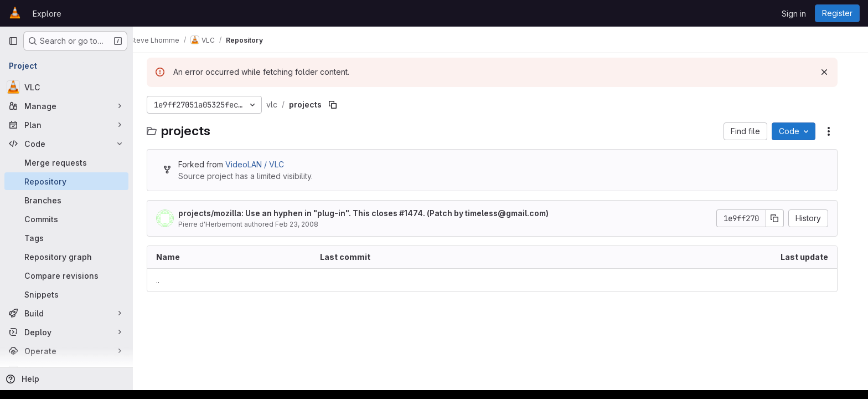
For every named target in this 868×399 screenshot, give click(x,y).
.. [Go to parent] (166, 280)
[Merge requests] (66, 162)
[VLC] (66, 87)
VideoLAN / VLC (263, 164)
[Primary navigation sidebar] (13, 41)
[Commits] (66, 219)
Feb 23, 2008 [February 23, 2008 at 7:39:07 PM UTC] (305, 224)
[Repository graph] (66, 257)
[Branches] (66, 200)
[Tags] (66, 238)
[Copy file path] (341, 105)
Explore (47, 14)
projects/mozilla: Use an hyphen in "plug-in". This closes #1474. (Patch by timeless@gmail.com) (372, 213)
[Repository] (66, 181)
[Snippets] (66, 294)
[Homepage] (15, 13)
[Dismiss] (833, 72)
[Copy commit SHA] (783, 218)
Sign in (794, 14)
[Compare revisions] (66, 275)
